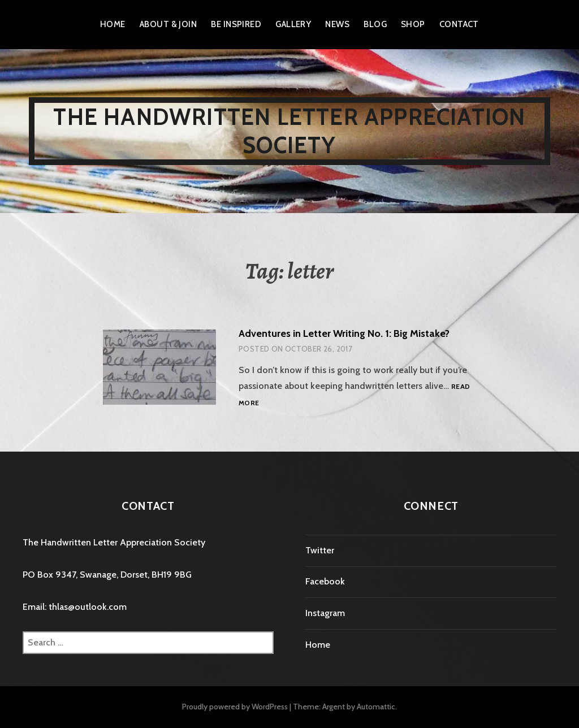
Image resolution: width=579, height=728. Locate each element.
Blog (375, 24)
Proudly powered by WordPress (235, 707)
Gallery (293, 24)
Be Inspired (236, 24)
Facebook (325, 581)
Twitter (320, 550)
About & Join (168, 24)
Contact (459, 24)
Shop (413, 24)
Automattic (376, 707)
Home (113, 24)
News (337, 24)
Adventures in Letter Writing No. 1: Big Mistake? (344, 333)
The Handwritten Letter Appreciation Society (289, 131)
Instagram (325, 613)
